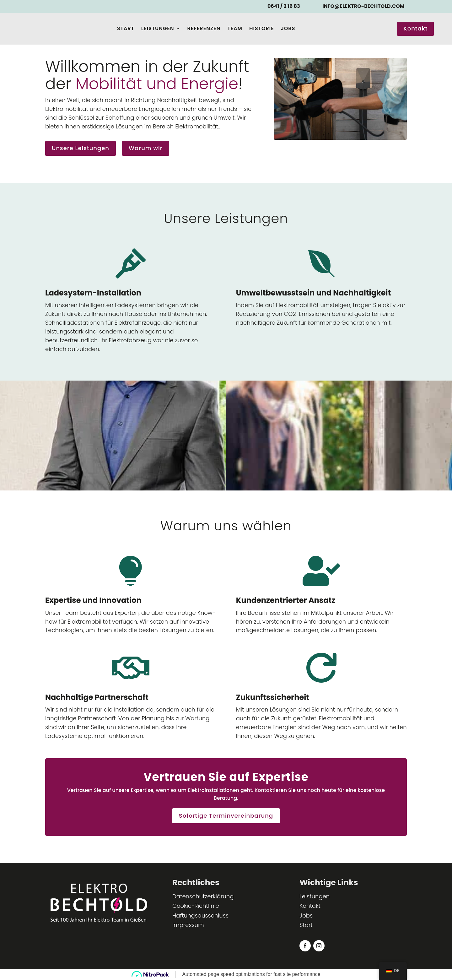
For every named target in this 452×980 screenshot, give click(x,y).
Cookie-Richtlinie (196, 906)
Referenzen (204, 28)
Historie (262, 28)
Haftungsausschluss (200, 915)
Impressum (188, 925)
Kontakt (415, 28)
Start (126, 28)
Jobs (288, 28)
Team (235, 28)
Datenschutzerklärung (203, 896)
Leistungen (158, 28)
